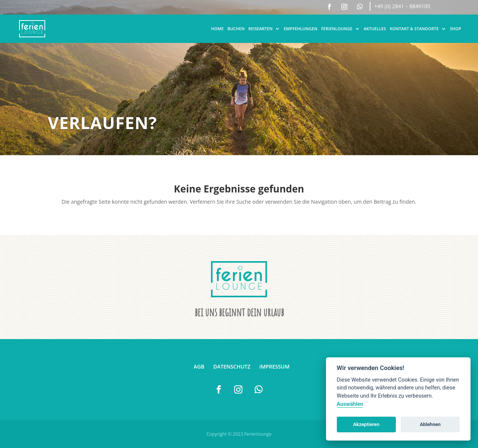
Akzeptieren (366, 424)
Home (217, 29)
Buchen (236, 29)
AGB (199, 366)
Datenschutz (232, 366)
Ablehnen (430, 424)
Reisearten (260, 29)
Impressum (274, 366)
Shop (456, 29)
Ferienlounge (337, 29)
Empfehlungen (301, 29)
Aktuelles (375, 29)
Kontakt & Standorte (414, 29)
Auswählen (350, 404)
